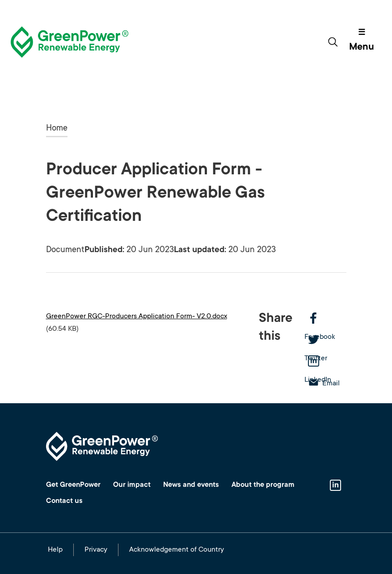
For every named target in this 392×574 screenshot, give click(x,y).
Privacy (96, 550)
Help (55, 550)
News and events (191, 485)
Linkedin (336, 486)
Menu (362, 47)
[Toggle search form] (333, 42)
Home (57, 129)
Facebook (325, 319)
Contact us (64, 501)
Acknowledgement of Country (177, 550)
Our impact (132, 485)
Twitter (325, 341)
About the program (263, 485)
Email (331, 384)
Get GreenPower (73, 485)
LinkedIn (325, 362)
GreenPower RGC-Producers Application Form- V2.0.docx (137, 317)
